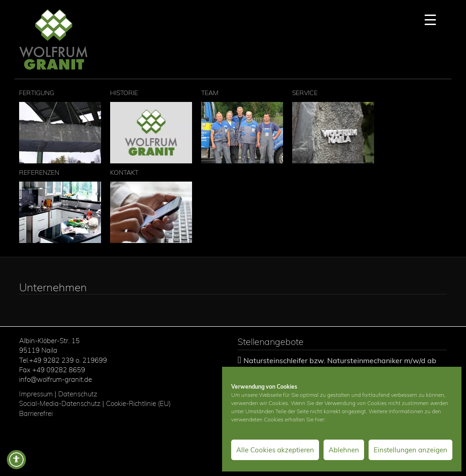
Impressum (36, 394)
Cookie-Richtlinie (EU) (139, 403)
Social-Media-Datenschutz (60, 403)
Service (333, 126)
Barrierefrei (36, 413)
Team (242, 126)
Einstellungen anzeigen (410, 450)
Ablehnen (344, 450)
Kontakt (151, 206)
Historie (151, 126)
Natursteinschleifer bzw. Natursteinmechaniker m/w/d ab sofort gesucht (337, 365)
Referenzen (60, 206)
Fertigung (60, 126)
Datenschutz (78, 394)
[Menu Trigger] (430, 19)
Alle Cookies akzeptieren (275, 450)
